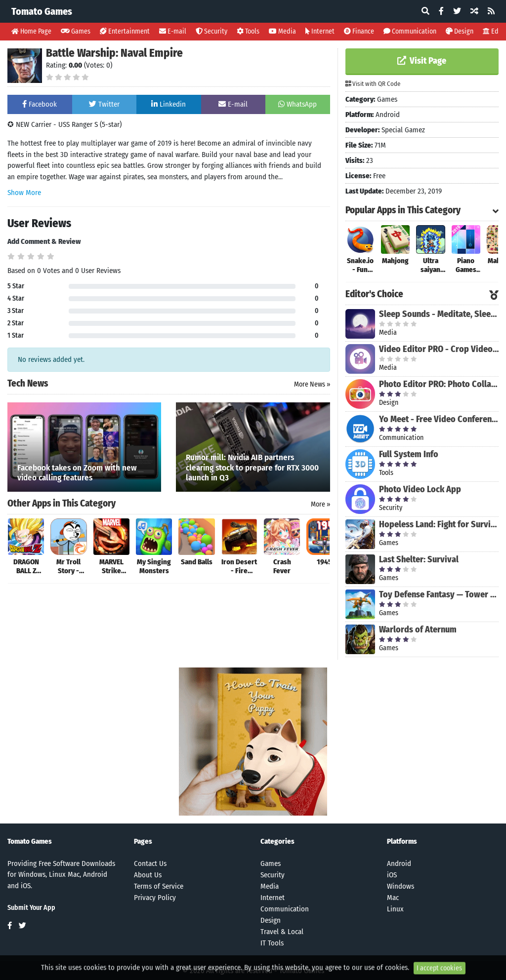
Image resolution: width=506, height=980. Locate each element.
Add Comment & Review (44, 241)
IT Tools (272, 943)
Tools (248, 31)
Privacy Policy (155, 898)
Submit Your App (31, 908)
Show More (24, 193)
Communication (410, 31)
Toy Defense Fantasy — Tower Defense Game (439, 594)
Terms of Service (159, 886)
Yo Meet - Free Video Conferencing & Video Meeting (439, 419)
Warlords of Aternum (418, 629)
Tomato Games (42, 11)
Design (460, 31)
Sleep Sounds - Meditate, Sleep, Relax (439, 314)
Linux (395, 909)
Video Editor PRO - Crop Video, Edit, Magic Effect (439, 349)
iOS (392, 875)
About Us (148, 875)
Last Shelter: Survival (419, 559)
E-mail (173, 31)
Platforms (402, 841)
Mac (393, 898)
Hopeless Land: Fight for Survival (439, 524)
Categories (277, 841)
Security (211, 31)
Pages (143, 841)
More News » (312, 384)
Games (76, 31)
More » (320, 504)
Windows (401, 886)
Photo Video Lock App (420, 489)
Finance (359, 31)
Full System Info (409, 454)
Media (282, 31)
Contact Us (150, 863)
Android (399, 863)
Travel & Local (282, 932)
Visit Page (422, 61)
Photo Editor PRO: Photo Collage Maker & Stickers (439, 384)
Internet (320, 31)
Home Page (31, 31)
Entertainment (125, 31)
